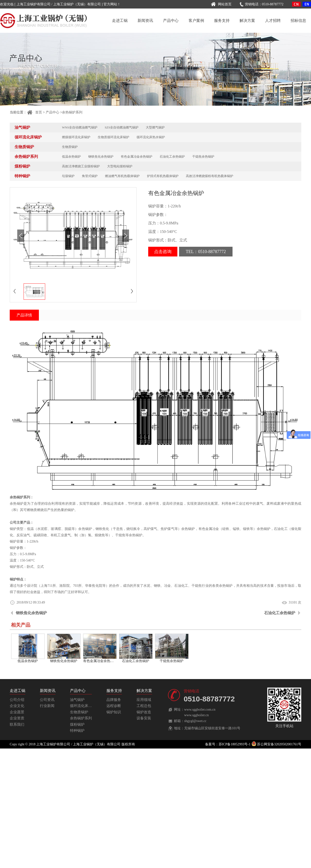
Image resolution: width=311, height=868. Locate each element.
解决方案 (247, 21)
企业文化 (17, 706)
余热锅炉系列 (72, 112)
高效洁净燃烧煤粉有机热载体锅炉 (210, 176)
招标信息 (298, 21)
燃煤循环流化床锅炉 (76, 137)
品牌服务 (114, 700)
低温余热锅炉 (71, 157)
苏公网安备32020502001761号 (276, 744)
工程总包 (144, 706)
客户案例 (196, 21)
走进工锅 (120, 21)
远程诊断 (114, 706)
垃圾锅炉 (68, 176)
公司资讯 (47, 700)
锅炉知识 (114, 712)
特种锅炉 (22, 176)
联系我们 (17, 724)
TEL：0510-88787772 (206, 252)
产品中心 (171, 21)
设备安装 (144, 718)
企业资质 (17, 718)
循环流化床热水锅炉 (151, 137)
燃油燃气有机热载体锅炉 (122, 176)
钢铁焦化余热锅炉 (101, 157)
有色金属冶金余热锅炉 (137, 157)
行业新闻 (47, 706)
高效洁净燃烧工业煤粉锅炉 (81, 166)
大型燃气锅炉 (155, 127)
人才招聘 (273, 21)
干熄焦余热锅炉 (203, 157)
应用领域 (144, 700)
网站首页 (220, 4)
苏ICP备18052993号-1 (235, 744)
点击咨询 (163, 252)
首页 (34, 112)
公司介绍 (17, 700)
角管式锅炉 (90, 176)
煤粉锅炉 (22, 166)
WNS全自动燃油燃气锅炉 (80, 127)
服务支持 (222, 21)
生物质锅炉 (24, 147)
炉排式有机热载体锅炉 (163, 176)
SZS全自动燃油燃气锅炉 (122, 127)
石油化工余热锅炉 (172, 157)
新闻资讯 (145, 21)
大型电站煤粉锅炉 (120, 166)
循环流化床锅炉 (28, 137)
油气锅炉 (22, 127)
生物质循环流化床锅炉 (113, 137)
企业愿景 (17, 712)
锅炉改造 (144, 712)
